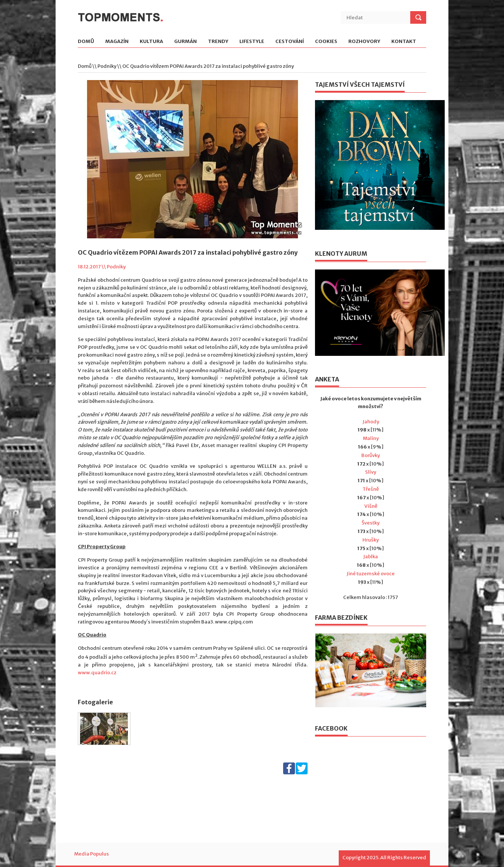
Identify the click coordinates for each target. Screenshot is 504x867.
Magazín (117, 42)
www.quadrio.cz (97, 673)
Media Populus (92, 854)
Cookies (326, 42)
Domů (86, 42)
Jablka (371, 557)
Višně (371, 506)
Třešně (371, 489)
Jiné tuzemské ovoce (371, 574)
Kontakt (404, 42)
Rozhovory (364, 42)
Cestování (290, 42)
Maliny (371, 438)
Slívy (371, 472)
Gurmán (185, 42)
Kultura (151, 42)
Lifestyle (252, 42)
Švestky (371, 523)
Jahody (371, 422)
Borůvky (371, 455)
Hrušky (371, 540)
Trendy (218, 42)
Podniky (107, 66)
